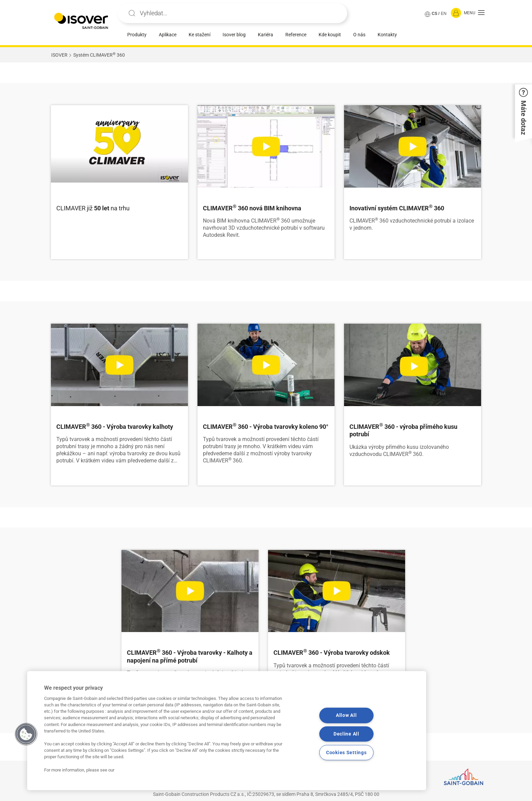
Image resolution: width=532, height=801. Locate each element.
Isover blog (234, 35)
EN (444, 14)
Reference (296, 35)
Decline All (346, 734)
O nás (359, 35)
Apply (132, 13)
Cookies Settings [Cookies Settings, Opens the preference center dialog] (346, 753)
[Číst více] (119, 146)
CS (434, 14)
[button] (474, 13)
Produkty (137, 35)
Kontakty (387, 35)
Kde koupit (330, 35)
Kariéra (265, 35)
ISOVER (59, 55)
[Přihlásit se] (456, 13)
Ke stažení (199, 35)
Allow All (346, 715)
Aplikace (168, 35)
